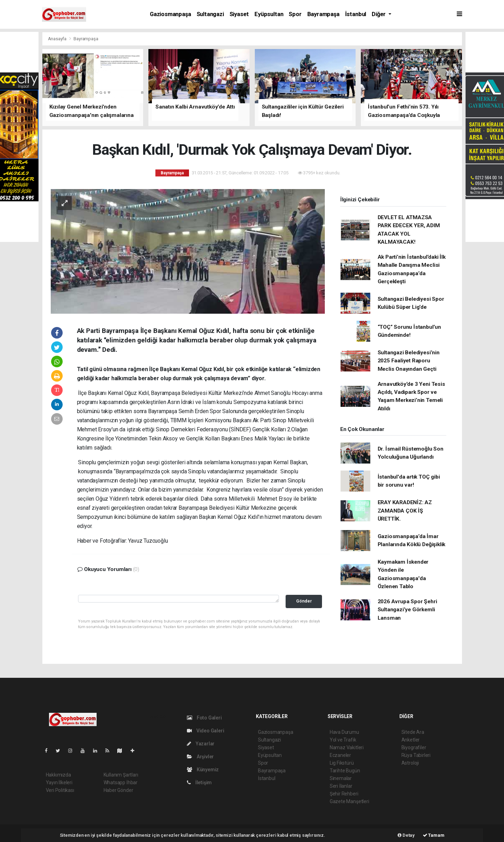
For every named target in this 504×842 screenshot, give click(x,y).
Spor (295, 14)
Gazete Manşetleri (349, 801)
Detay (406, 835)
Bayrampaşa (323, 14)
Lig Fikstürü (342, 763)
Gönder (304, 601)
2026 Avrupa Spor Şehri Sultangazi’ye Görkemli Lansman (407, 610)
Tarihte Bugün (345, 771)
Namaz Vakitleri (347, 747)
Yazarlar (201, 744)
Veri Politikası (60, 790)
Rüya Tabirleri (416, 755)
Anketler (411, 740)
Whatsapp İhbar (121, 782)
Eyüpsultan (269, 14)
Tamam (434, 835)
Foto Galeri (204, 718)
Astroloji (410, 763)
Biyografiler (414, 747)
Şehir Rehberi (344, 794)
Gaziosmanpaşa (170, 14)
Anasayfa (58, 39)
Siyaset (239, 14)
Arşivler (200, 757)
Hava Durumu (344, 732)
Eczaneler (340, 755)
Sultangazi (210, 14)
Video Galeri (205, 731)
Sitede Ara (413, 732)
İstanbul (356, 14)
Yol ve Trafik (343, 740)
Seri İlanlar (341, 786)
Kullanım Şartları (121, 775)
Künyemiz (203, 770)
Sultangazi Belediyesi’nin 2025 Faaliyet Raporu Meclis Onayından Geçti (409, 361)
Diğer (379, 14)
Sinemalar (341, 778)
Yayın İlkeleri (59, 782)
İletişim (199, 782)
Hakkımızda (58, 775)
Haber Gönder (118, 790)
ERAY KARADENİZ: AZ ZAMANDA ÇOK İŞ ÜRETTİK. (405, 511)
